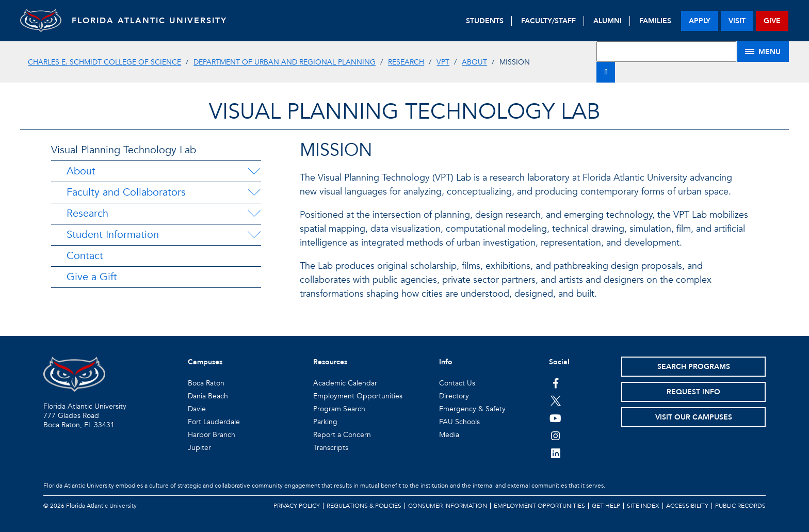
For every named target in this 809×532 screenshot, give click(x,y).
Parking (325, 422)
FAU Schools (459, 422)
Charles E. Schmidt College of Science (104, 62)
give (772, 21)
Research (406, 62)
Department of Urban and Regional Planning (285, 62)
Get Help (606, 506)
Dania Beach (208, 396)
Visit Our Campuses (694, 417)
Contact (85, 256)
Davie (197, 409)
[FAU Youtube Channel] (555, 418)
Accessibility (687, 506)
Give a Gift (92, 277)
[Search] (606, 72)
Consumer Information (448, 506)
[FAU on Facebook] (555, 383)
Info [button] (446, 362)
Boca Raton (206, 383)
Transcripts (331, 448)
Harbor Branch (212, 435)
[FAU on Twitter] (555, 400)
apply (700, 21)
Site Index (643, 506)
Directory (454, 396)
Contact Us (457, 383)
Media (449, 435)
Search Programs (694, 367)
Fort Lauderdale (214, 422)
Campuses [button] (205, 362)
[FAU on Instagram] (555, 436)
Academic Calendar (345, 383)
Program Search (339, 409)
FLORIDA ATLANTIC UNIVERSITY (149, 21)
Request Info (693, 392)
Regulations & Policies (364, 506)
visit (737, 21)
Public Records (740, 506)
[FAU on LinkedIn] (555, 453)
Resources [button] (330, 362)
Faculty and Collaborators (126, 192)
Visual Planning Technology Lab (124, 150)
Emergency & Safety (472, 409)
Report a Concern (342, 435)
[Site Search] (666, 52)
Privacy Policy (297, 506)
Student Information (113, 235)
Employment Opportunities (358, 396)
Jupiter (199, 448)
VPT (443, 62)
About (474, 62)
